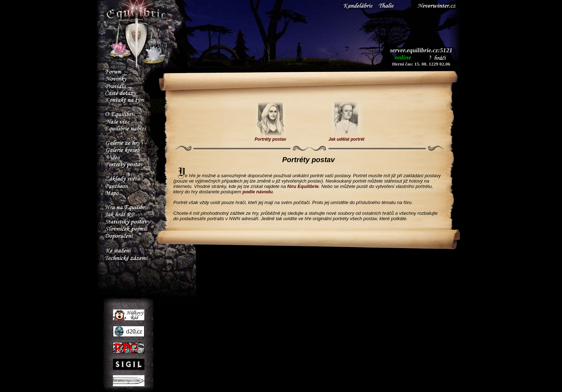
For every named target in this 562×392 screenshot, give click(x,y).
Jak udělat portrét (346, 137)
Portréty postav (270, 137)
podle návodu (258, 192)
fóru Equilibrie (303, 186)
